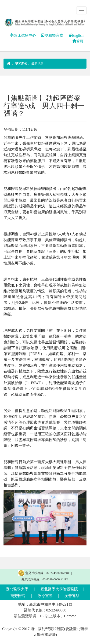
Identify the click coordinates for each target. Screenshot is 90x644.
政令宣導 (45, 596)
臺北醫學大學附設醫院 (59, 589)
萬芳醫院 (18, 596)
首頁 (78, 41)
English (76, 35)
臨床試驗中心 (23, 35)
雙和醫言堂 (52, 35)
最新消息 (37, 64)
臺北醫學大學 (17, 589)
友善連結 (72, 596)
